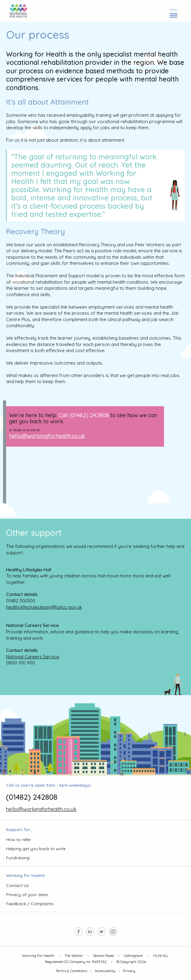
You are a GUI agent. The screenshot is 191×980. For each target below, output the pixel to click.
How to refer (19, 840)
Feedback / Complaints (30, 904)
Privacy (129, 971)
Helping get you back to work (36, 849)
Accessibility (105, 971)
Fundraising (18, 858)
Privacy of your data (27, 895)
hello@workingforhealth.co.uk (47, 436)
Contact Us (17, 885)
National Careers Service (33, 657)
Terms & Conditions (71, 971)
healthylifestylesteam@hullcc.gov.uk (44, 607)
